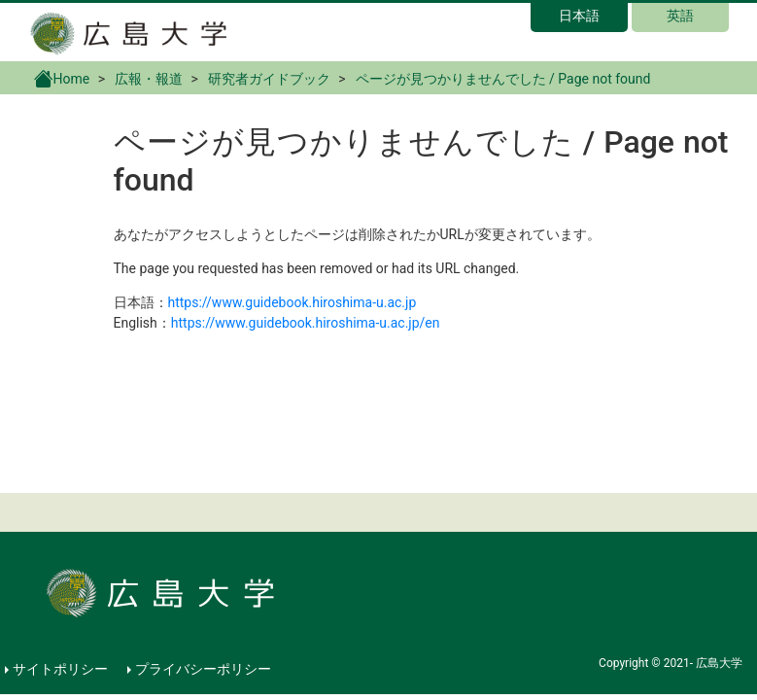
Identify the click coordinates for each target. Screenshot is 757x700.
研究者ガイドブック (269, 79)
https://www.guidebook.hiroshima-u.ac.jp (292, 302)
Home (62, 78)
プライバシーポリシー (203, 669)
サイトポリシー (60, 669)
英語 (680, 16)
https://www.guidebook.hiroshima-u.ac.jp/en (306, 323)
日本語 (579, 16)
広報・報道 (149, 79)
